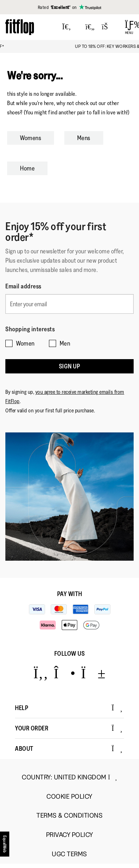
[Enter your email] (69, 304)
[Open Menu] (129, 27)
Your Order (69, 728)
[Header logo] (20, 27)
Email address (23, 286)
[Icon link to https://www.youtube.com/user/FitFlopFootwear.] (93, 673)
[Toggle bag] (108, 27)
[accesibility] (5, 844)
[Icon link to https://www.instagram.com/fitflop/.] (64, 673)
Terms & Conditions (69, 816)
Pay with (70, 594)
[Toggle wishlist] (90, 27)
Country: (69, 777)
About (69, 749)
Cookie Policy (69, 797)
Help (69, 708)
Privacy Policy (70, 835)
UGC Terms (69, 854)
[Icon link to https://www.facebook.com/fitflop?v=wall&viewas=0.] (41, 673)
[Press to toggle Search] (67, 27)
